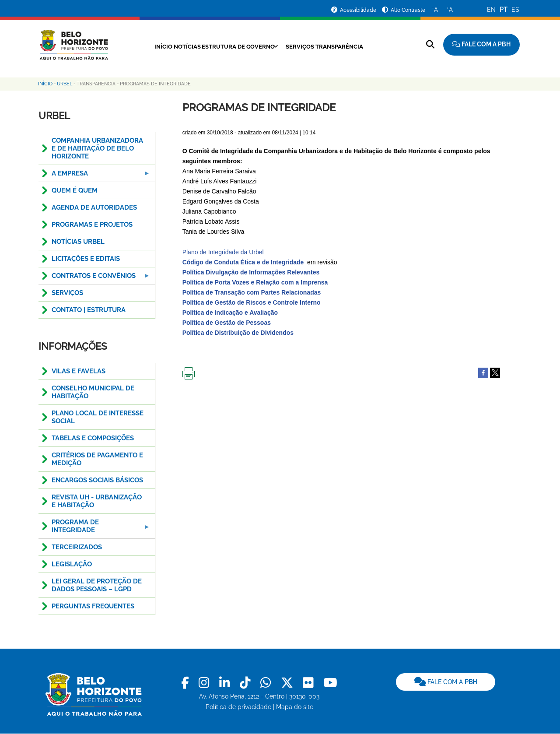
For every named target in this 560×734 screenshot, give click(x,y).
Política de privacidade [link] (238, 707)
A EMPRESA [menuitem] (95, 176)
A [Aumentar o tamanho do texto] (450, 9)
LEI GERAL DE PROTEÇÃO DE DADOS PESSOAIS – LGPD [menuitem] (97, 585)
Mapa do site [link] (295, 707)
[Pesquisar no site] (430, 44)
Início (144, 46)
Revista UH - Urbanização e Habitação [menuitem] (97, 501)
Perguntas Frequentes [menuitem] (93, 606)
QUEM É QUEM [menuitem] (75, 190)
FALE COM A (446, 682)
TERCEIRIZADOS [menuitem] (77, 547)
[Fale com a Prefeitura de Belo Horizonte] (481, 45)
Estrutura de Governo (235, 46)
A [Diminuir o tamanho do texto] (435, 9)
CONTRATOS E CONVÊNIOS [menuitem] (95, 278)
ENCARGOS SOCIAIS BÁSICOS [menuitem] (97, 480)
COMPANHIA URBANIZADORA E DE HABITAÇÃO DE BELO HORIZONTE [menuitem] (97, 148)
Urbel (65, 84)
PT (504, 10)
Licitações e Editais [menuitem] (86, 259)
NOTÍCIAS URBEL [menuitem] (78, 242)
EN (491, 10)
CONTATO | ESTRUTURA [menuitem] (89, 310)
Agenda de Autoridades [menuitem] (94, 207)
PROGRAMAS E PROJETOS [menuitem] (92, 225)
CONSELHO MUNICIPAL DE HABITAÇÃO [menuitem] (93, 392)
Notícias (175, 46)
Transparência (352, 46)
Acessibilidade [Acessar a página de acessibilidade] (359, 10)
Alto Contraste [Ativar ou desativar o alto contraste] (408, 10)
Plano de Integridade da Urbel (224, 252)
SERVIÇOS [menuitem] (67, 293)
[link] (187, 683)
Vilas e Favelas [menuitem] (79, 371)
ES (515, 10)
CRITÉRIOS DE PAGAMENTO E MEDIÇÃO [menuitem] (97, 459)
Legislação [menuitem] (72, 564)
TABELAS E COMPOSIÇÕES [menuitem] (93, 438)
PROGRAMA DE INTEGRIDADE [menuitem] (95, 529)
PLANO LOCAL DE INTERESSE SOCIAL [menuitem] (98, 417)
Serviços (306, 46)
